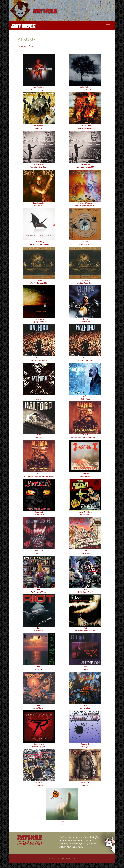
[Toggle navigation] (108, 26)
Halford (85, 319)
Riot (85, 551)
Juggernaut (85, 474)
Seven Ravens (39, 744)
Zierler (62, 821)
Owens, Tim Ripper (85, 512)
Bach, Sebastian (39, 126)
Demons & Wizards (85, 203)
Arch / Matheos (39, 87)
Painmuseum (39, 551)
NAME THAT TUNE (30, 842)
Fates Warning (39, 242)
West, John (85, 783)
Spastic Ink (85, 744)
